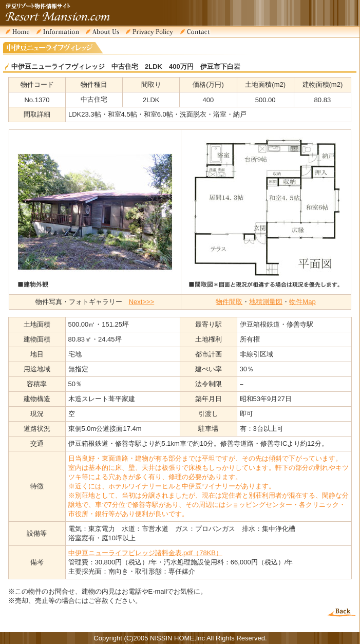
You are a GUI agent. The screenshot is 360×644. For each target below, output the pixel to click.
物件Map (302, 302)
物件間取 (229, 302)
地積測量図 (266, 302)
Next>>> (142, 302)
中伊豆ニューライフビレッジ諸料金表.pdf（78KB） (146, 553)
